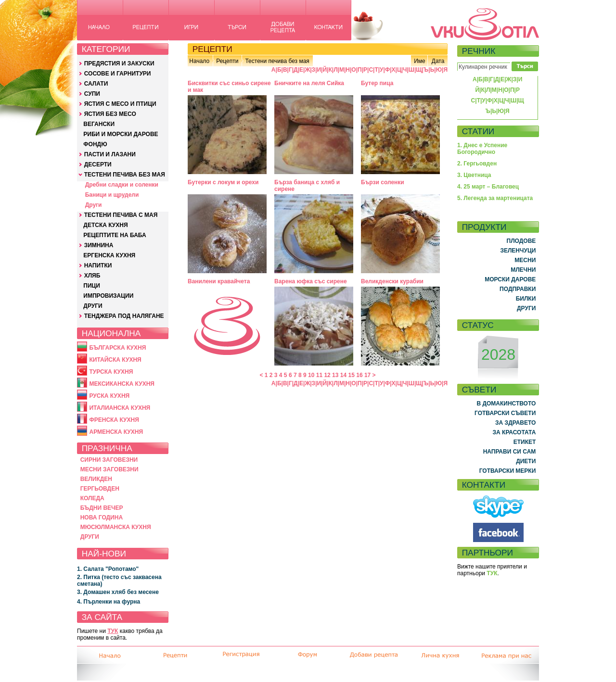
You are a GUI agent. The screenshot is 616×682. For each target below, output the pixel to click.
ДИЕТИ (526, 461)
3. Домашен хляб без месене (118, 592)
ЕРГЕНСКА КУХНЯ (109, 255)
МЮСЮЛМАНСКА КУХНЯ (116, 527)
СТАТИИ (478, 131)
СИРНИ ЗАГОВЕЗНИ (109, 460)
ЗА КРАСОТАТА (514, 432)
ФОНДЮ (95, 144)
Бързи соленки (383, 182)
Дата (438, 61)
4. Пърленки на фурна (109, 602)
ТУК (113, 631)
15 (352, 375)
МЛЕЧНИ (523, 270)
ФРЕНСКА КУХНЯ (114, 420)
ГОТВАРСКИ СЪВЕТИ (505, 413)
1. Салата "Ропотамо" (108, 569)
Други (94, 205)
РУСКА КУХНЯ (109, 396)
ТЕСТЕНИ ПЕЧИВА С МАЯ (121, 215)
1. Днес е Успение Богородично (482, 149)
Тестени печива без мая (277, 61)
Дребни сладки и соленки (122, 185)
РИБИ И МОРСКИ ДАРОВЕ (121, 134)
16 (359, 375)
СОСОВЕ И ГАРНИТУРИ (118, 74)
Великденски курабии (392, 281)
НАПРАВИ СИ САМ (510, 452)
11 (319, 375)
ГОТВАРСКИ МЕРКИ (508, 471)
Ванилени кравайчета (219, 281)
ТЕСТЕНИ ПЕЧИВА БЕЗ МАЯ (125, 175)
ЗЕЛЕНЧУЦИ (518, 251)
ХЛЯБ (92, 276)
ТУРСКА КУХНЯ (111, 372)
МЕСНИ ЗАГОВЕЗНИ (109, 469)
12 (327, 375)
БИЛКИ (526, 299)
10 (311, 375)
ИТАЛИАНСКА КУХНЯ (120, 408)
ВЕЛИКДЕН (96, 479)
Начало (199, 61)
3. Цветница (474, 175)
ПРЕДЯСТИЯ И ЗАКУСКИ (119, 63)
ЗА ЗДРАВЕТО (515, 423)
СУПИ (92, 94)
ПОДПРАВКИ (518, 289)
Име (420, 61)
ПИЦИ (92, 286)
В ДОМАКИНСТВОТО (506, 404)
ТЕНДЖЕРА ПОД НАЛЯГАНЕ (124, 316)
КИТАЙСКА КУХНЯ (115, 360)
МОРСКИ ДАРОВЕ (510, 279)
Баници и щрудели (112, 195)
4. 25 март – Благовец (488, 187)
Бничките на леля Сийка (309, 83)
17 (367, 375)
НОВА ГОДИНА (102, 518)
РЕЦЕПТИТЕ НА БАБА (115, 235)
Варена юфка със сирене (311, 281)
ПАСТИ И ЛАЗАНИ (110, 154)
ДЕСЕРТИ (98, 164)
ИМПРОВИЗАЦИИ (108, 296)
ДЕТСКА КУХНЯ (105, 225)
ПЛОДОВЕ (521, 241)
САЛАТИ (96, 84)
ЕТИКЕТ (525, 442)
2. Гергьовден (477, 164)
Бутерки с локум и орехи (223, 182)
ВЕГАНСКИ (99, 124)
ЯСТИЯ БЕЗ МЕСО (110, 114)
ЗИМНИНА (99, 245)
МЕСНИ (525, 260)
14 (343, 375)
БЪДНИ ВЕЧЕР (102, 508)
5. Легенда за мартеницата (495, 198)
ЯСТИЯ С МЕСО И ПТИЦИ (120, 104)
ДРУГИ (93, 306)
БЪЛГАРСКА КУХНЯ (117, 348)
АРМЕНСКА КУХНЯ (116, 432)
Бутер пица (377, 83)
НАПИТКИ (98, 265)
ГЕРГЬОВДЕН (100, 489)
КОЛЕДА (92, 498)
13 (335, 375)
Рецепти (227, 61)
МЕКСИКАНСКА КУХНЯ (122, 384)
